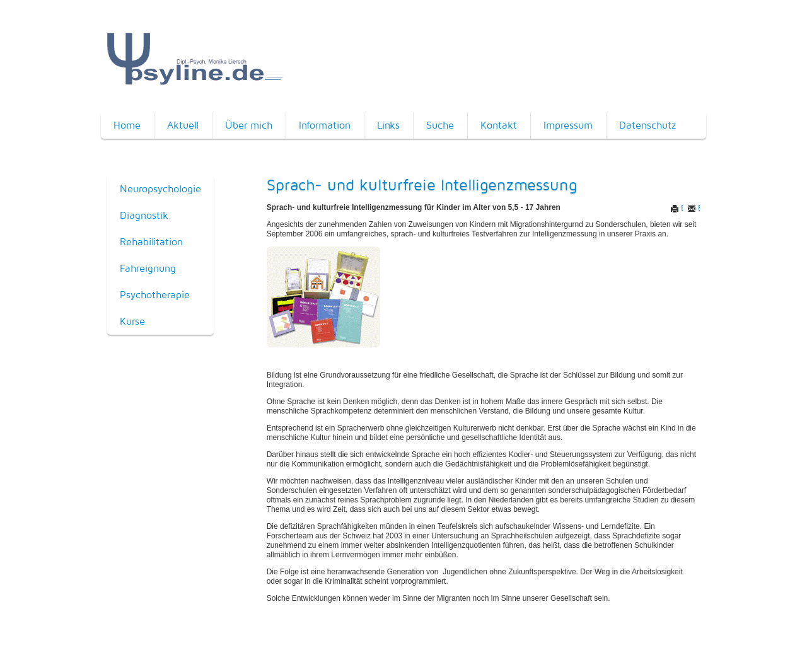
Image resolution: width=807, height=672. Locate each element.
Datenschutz (647, 125)
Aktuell (183, 125)
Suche (440, 125)
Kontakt (499, 125)
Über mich (249, 125)
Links (388, 125)
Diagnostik (144, 215)
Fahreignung (148, 268)
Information (325, 125)
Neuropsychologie (160, 189)
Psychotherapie (155, 295)
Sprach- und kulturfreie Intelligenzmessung (422, 185)
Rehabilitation (151, 242)
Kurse (132, 321)
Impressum (568, 125)
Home (127, 125)
